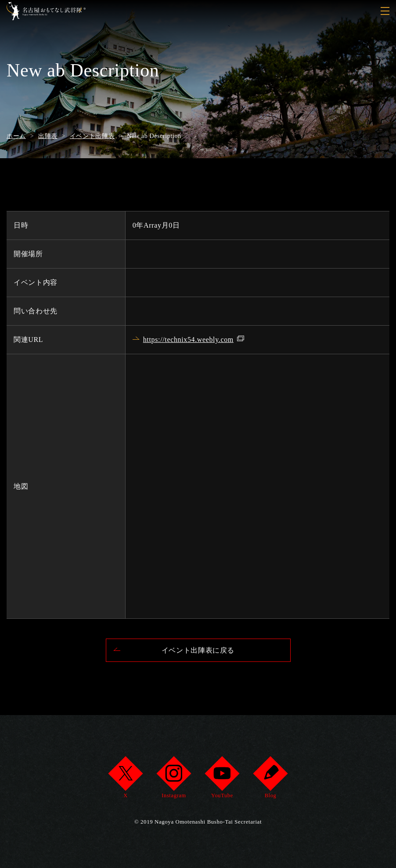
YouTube (222, 780)
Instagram (174, 780)
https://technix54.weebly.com (188, 340)
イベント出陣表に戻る (198, 650)
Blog (270, 780)
